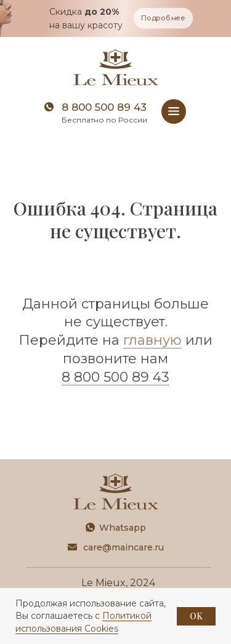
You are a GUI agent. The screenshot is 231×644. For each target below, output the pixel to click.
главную (152, 340)
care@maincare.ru (124, 547)
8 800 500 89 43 (104, 107)
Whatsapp (123, 528)
